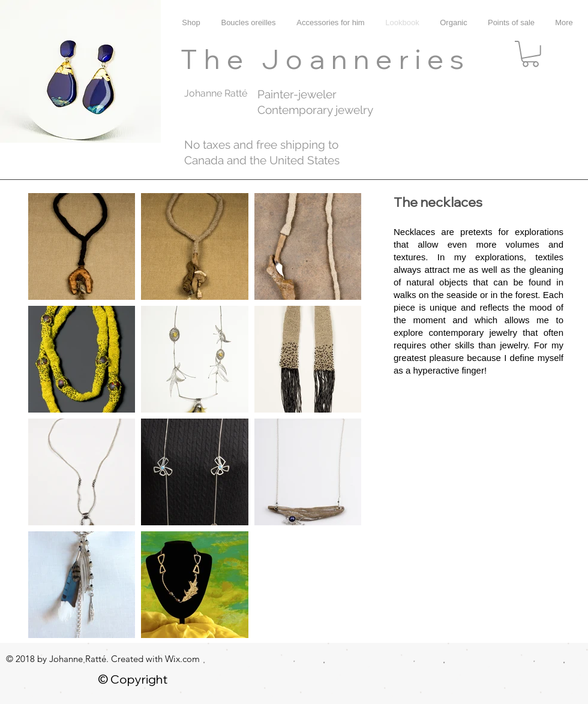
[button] (530, 54)
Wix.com (182, 659)
